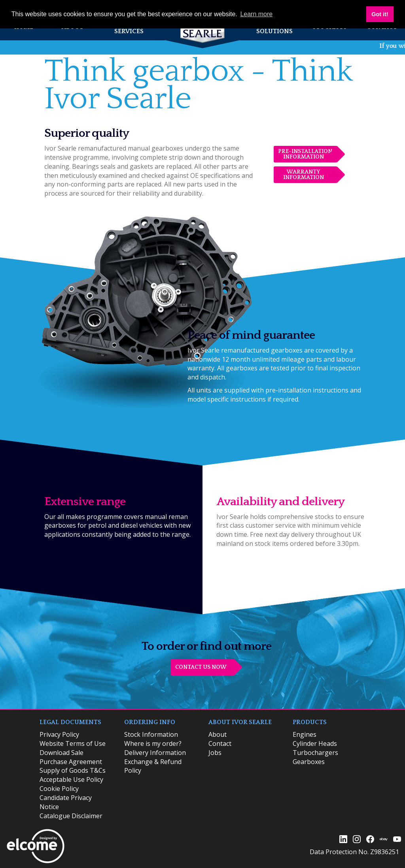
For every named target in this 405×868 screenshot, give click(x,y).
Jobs (215, 753)
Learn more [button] (256, 14)
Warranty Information (304, 175)
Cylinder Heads (315, 743)
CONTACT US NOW (201, 667)
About (218, 734)
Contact (220, 743)
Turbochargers (315, 753)
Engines (305, 734)
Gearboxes (309, 762)
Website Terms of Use (73, 743)
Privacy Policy (59, 734)
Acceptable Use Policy (71, 779)
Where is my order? (153, 743)
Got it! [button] (380, 14)
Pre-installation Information (305, 154)
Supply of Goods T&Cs (73, 770)
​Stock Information (151, 734)
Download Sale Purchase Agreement (71, 757)
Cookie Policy (59, 789)
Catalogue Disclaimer (71, 816)
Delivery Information (155, 753)
